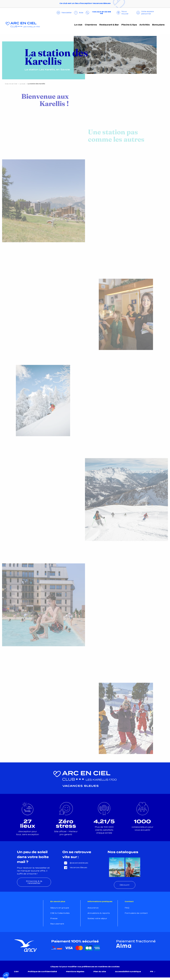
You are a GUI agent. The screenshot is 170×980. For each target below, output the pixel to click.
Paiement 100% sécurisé (75, 941)
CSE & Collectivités (60, 913)
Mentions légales (75, 972)
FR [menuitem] (153, 972)
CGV (16, 972)
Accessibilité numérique (128, 972)
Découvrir (125, 885)
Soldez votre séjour (97, 918)
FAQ (127, 908)
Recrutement (57, 924)
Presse (54, 918)
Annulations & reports (99, 913)
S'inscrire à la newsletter (34, 882)
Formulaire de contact (136, 913)
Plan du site (100, 972)
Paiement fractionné (136, 941)
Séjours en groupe (60, 908)
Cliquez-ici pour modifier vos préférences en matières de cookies (85, 967)
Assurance (93, 908)
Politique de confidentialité (42, 972)
